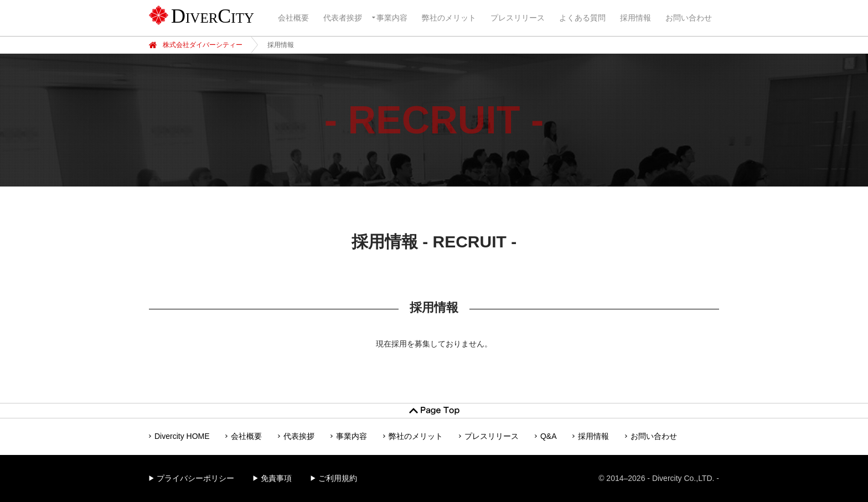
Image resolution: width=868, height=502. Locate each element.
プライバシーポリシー (195, 478)
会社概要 (293, 18)
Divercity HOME (182, 436)
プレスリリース (518, 18)
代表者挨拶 (343, 18)
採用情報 (635, 18)
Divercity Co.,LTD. (683, 478)
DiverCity (213, 16)
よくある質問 (582, 18)
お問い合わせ (689, 18)
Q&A (549, 436)
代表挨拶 (299, 436)
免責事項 (276, 478)
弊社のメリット (449, 18)
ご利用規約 (338, 478)
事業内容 (392, 18)
